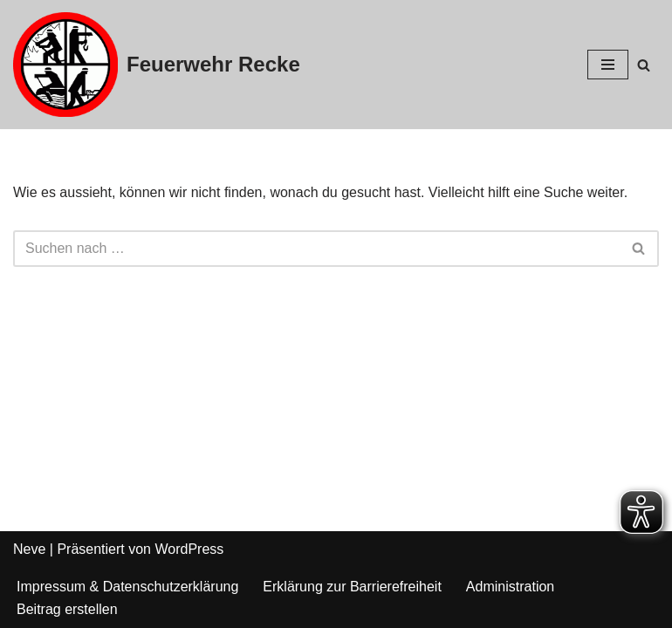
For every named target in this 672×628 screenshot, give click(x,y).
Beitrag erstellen (67, 609)
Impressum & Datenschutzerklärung (127, 587)
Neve (29, 549)
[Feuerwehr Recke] (157, 65)
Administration (510, 587)
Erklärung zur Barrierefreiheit (352, 587)
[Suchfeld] (644, 65)
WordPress (189, 549)
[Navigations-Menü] (608, 65)
